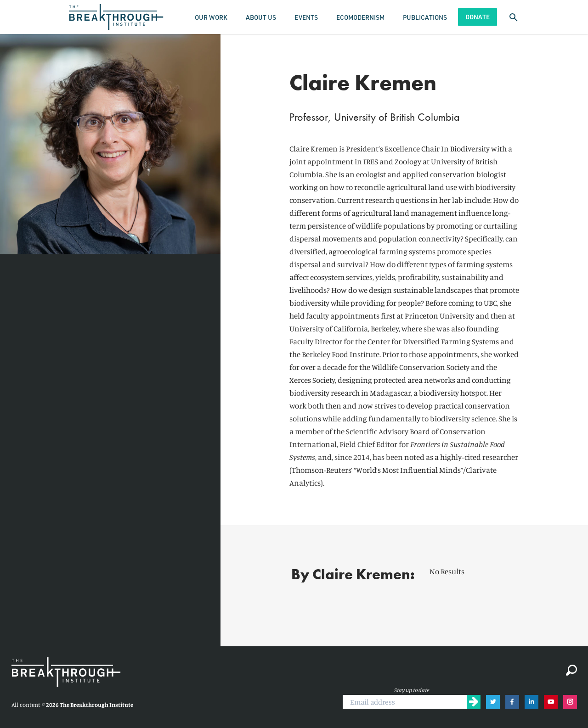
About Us (261, 17)
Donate (478, 17)
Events (306, 17)
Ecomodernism (360, 17)
